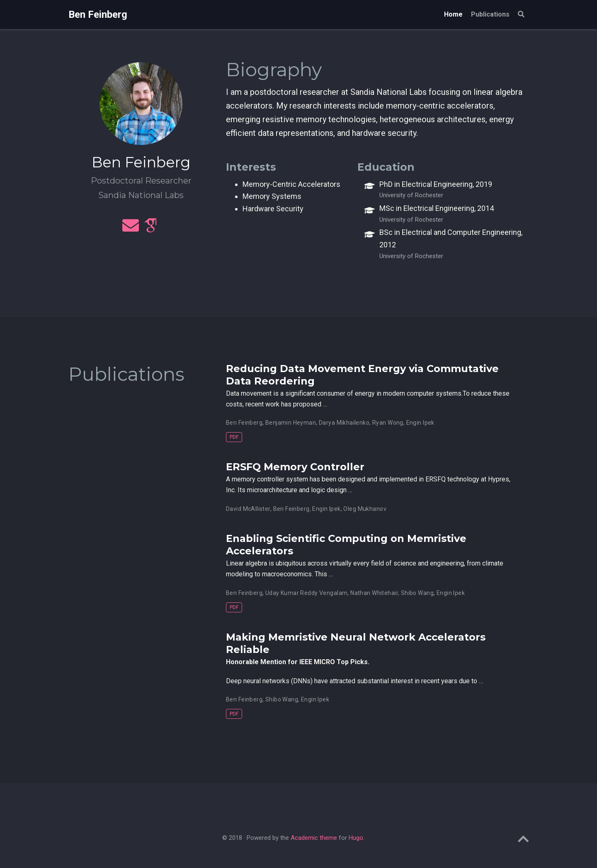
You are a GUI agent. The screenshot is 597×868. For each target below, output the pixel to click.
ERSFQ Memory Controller (295, 467)
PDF (234, 437)
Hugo (356, 838)
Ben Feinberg (98, 15)
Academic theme (314, 838)
